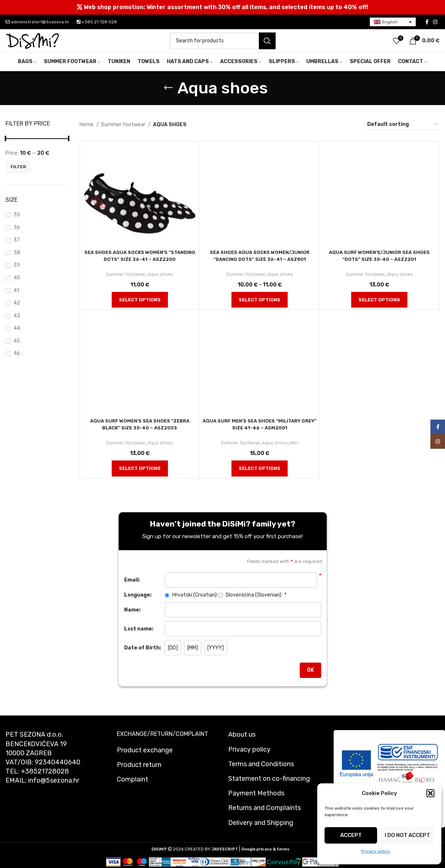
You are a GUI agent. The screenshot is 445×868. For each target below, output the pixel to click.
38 (17, 262)
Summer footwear (124, 134)
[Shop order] (403, 134)
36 (17, 237)
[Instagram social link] (435, 22)
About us (242, 744)
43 (17, 325)
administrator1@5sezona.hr (37, 22)
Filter (18, 177)
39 (17, 275)
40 (17, 287)
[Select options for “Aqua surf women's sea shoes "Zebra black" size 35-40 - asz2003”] (140, 478)
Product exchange (145, 760)
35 (17, 224)
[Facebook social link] (427, 22)
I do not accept (407, 835)
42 (17, 313)
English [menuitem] (390, 22)
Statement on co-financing (269, 788)
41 (16, 300)
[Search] (223, 46)
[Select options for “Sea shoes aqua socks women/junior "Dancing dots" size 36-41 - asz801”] (260, 309)
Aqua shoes (161, 284)
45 (17, 350)
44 (17, 338)
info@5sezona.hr (54, 790)
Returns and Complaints (264, 818)
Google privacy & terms (265, 859)
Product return (139, 774)
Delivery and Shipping (261, 832)
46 (17, 363)
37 (17, 249)
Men (296, 452)
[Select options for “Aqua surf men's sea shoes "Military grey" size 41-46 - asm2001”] (260, 478)
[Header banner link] (222, 7)
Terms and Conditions (261, 774)
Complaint (133, 789)
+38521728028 (45, 781)
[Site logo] (33, 45)
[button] (430, 793)
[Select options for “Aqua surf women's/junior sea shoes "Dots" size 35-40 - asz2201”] (379, 309)
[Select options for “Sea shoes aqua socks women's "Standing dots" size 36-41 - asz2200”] (140, 309)
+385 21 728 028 (97, 22)
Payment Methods (256, 803)
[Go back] (168, 97)
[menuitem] (393, 22)
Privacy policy (376, 851)
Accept (351, 835)
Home (87, 134)
